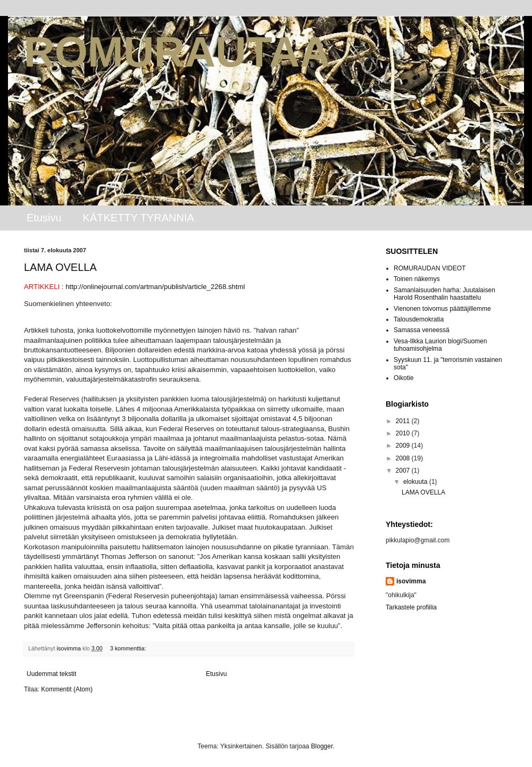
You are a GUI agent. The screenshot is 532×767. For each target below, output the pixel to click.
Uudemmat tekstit (51, 674)
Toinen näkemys (417, 279)
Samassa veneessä (422, 330)
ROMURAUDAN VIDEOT (430, 268)
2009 (404, 446)
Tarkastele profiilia (411, 607)
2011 (404, 421)
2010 (404, 433)
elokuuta (416, 482)
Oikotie (404, 378)
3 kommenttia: (129, 648)
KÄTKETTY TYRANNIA (139, 218)
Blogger (322, 746)
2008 (404, 458)
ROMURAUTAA (177, 52)
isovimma (411, 581)
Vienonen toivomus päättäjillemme (442, 309)
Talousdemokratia (419, 319)
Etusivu (44, 218)
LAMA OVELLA (60, 267)
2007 (404, 471)
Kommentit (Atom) (67, 689)
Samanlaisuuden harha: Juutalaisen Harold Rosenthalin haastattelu (444, 294)
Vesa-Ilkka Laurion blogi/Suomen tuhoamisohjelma (440, 345)
